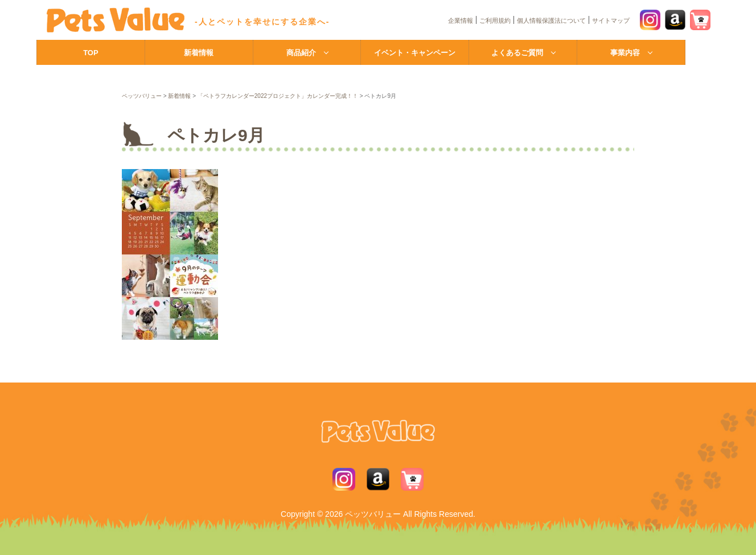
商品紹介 (301, 53)
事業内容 (625, 53)
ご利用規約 (495, 20)
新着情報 (199, 53)
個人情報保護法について (551, 20)
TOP (91, 53)
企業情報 (461, 20)
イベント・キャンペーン (415, 53)
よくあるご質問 (517, 53)
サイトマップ (611, 20)
